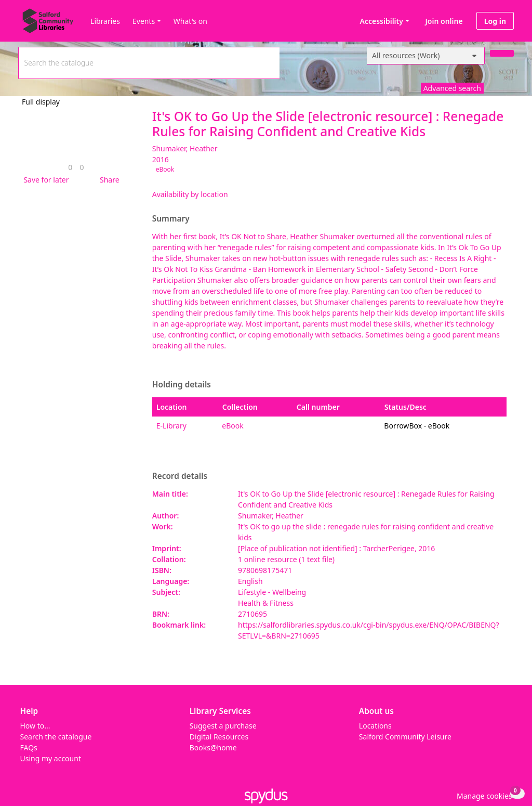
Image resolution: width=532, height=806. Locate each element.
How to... (35, 726)
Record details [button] (180, 476)
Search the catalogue (56, 737)
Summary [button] (171, 219)
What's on (190, 21)
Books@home (213, 747)
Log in (495, 21)
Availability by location (190, 194)
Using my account (51, 758)
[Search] (502, 53)
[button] (44, 180)
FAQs (29, 747)
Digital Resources (219, 737)
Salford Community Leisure (405, 737)
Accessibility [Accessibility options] (380, 21)
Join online (444, 21)
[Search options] (426, 56)
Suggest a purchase (223, 726)
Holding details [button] (182, 385)
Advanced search (452, 88)
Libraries (105, 21)
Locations (375, 726)
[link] (70, 167)
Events (144, 21)
